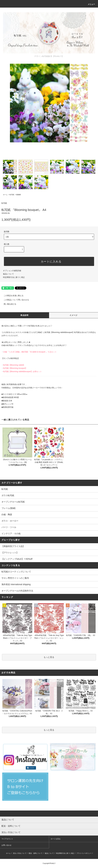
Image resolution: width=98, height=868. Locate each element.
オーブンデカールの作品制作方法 (17, 591)
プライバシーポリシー (84, 853)
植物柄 (19, 195)
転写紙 (12, 195)
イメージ (74, 315)
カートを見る (56, 839)
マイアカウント (7, 839)
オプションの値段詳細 (12, 271)
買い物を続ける (8, 304)
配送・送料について (36, 853)
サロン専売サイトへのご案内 (15, 578)
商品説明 (24, 315)
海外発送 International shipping (16, 584)
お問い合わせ (6, 845)
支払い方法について (20, 853)
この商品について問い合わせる (14, 300)
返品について (8, 274)
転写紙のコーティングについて (16, 572)
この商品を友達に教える (12, 296)
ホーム (5, 195)
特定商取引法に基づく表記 (14, 277)
